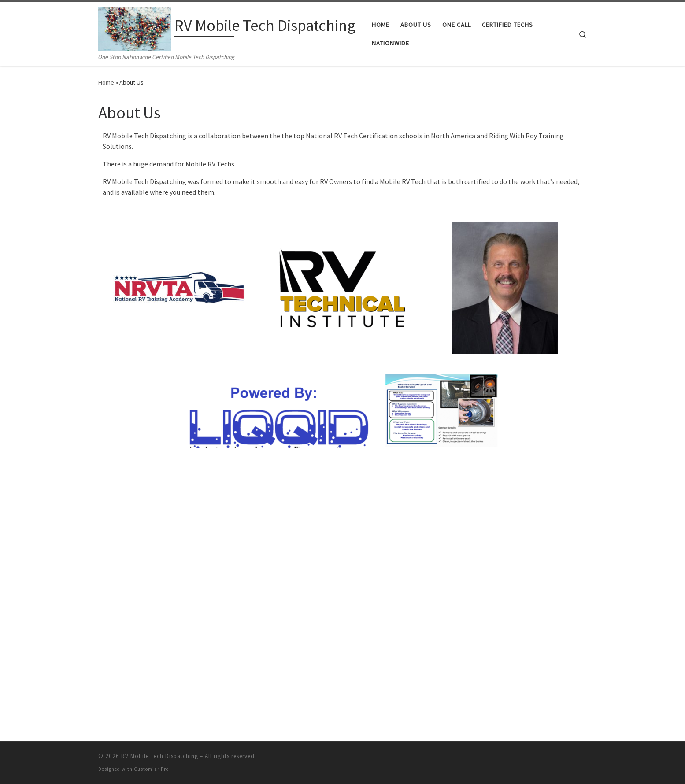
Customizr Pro (151, 509)
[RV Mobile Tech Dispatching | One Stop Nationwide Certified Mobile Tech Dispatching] (135, 27)
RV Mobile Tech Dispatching (160, 496)
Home (106, 82)
